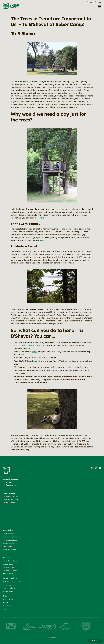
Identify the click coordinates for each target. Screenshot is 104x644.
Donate (5, 603)
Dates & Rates (8, 564)
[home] (11, 6)
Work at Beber (8, 600)
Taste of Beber (8, 573)
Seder (35, 352)
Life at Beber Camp (10, 561)
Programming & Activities (12, 537)
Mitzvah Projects (9, 588)
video (36, 358)
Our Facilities (7, 558)
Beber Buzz (7, 585)
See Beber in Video (10, 570)
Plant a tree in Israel (31, 345)
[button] (99, 6)
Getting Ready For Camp (12, 582)
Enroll (5, 609)
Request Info (7, 606)
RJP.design (52, 637)
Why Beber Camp (9, 534)
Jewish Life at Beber (10, 540)
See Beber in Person (10, 567)
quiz (35, 361)
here (42, 218)
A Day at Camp (8, 543)
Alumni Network (8, 591)
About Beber (7, 546)
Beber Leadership (9, 549)
